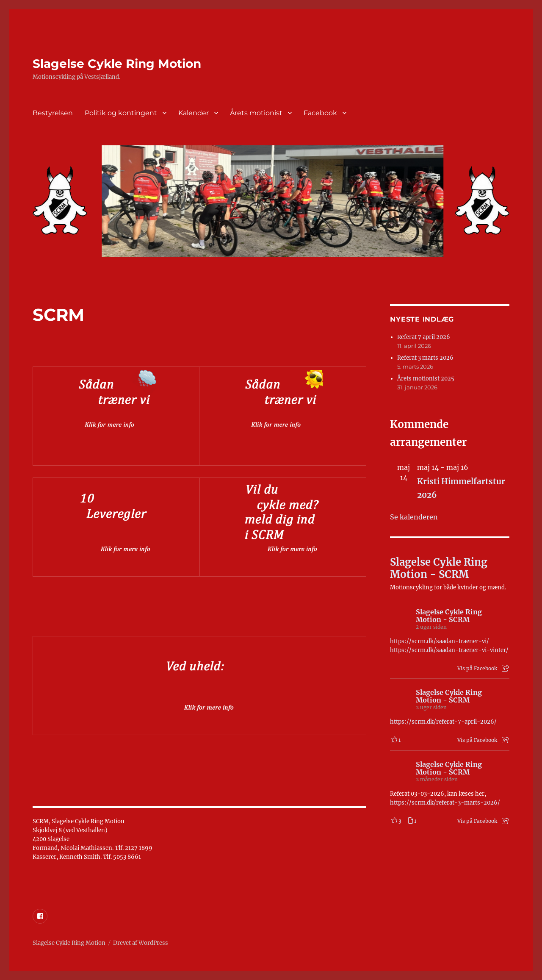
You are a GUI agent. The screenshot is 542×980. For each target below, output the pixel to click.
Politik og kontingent (121, 113)
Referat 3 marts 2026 (425, 358)
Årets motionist (256, 113)
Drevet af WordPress (141, 943)
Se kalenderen (414, 517)
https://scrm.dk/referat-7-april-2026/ (443, 722)
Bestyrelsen (53, 113)
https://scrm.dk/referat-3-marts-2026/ (445, 803)
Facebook (320, 113)
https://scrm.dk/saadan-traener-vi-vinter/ (449, 650)
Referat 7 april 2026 (424, 337)
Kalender (194, 113)
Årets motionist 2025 (426, 379)
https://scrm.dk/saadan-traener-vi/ (439, 641)
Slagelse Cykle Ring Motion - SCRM (438, 568)
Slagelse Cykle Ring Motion (117, 64)
